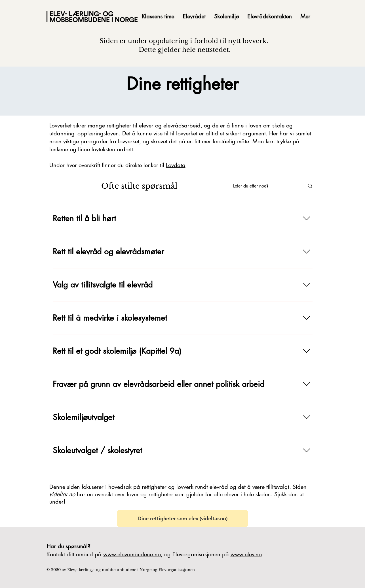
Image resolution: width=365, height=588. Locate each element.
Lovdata (176, 165)
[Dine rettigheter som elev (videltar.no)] (182, 518)
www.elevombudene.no (132, 554)
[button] (194, 16)
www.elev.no (246, 554)
